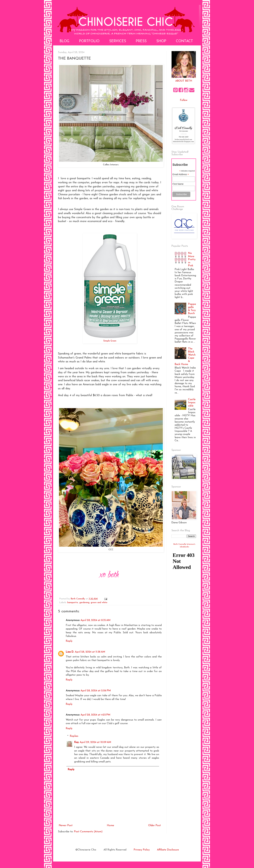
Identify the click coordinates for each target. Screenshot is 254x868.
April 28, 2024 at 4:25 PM (95, 715)
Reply (69, 641)
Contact (184, 41)
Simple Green (110, 341)
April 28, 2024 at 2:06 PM (96, 691)
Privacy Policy (142, 850)
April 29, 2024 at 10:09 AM (95, 742)
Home (110, 826)
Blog (64, 41)
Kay (76, 742)
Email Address (181, 174)
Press (141, 41)
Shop (161, 41)
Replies (74, 736)
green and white (99, 603)
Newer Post (66, 826)
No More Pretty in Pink (192, 259)
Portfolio (89, 41)
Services (118, 41)
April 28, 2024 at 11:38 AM (90, 652)
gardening (84, 603)
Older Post (155, 826)
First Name (178, 184)
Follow (184, 100)
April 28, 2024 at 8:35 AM (95, 620)
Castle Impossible (192, 403)
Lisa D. (70, 652)
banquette (73, 603)
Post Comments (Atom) (88, 832)
